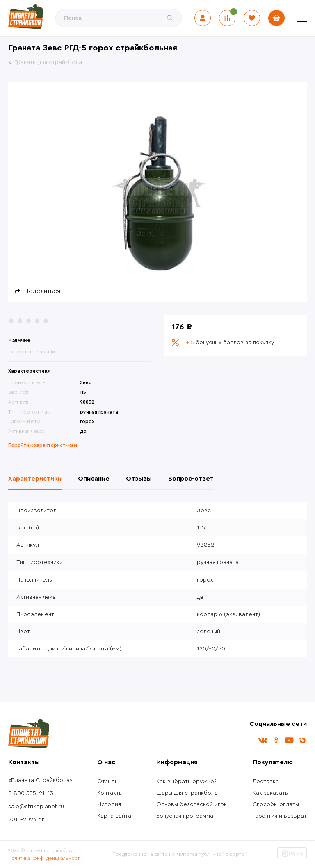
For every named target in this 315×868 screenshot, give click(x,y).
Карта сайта (114, 816)
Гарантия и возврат (280, 816)
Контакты (110, 793)
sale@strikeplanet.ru (36, 807)
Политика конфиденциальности (45, 858)
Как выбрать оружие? (186, 782)
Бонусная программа (185, 816)
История (109, 804)
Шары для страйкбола (187, 793)
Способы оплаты (276, 804)
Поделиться (42, 291)
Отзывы (108, 782)
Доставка (266, 782)
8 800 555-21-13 (31, 793)
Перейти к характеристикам (43, 445)
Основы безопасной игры (192, 804)
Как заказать (270, 793)
